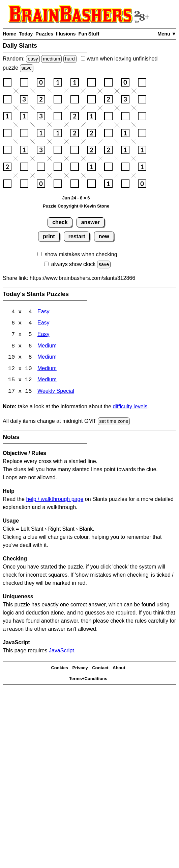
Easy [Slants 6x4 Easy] (43, 324)
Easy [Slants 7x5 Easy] (43, 335)
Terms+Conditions (88, 680)
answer (91, 222)
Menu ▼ (167, 34)
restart (77, 236)
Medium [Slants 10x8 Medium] (47, 358)
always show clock (73, 264)
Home (9, 34)
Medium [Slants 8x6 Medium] (47, 347)
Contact (100, 669)
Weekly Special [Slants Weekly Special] (56, 393)
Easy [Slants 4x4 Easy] (43, 312)
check (60, 222)
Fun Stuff (89, 34)
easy (33, 59)
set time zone (114, 422)
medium (51, 59)
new (104, 236)
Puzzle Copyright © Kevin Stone (76, 206)
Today (26, 34)
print (49, 236)
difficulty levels (130, 407)
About (119, 669)
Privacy (80, 669)
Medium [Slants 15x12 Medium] (47, 381)
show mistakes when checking (81, 254)
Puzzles (44, 34)
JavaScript (62, 652)
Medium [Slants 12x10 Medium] (47, 370)
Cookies (59, 669)
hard (70, 59)
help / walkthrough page (55, 500)
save (27, 68)
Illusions (66, 34)
